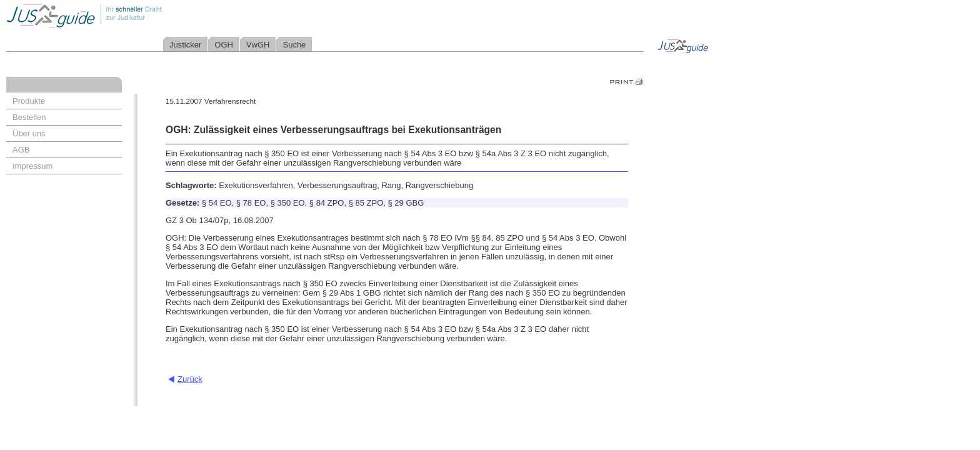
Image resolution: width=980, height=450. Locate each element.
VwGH (258, 45)
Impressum (32, 166)
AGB (21, 150)
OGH (224, 45)
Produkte (29, 101)
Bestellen (29, 117)
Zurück (190, 379)
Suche (294, 45)
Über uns (29, 133)
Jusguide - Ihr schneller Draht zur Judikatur (126, 15)
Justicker (185, 45)
